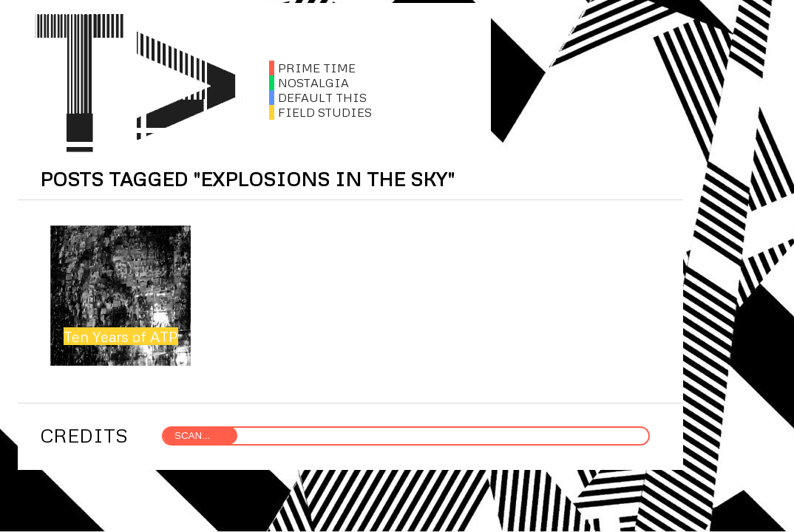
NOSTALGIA (309, 83)
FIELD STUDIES (320, 112)
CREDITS (84, 435)
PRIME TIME (312, 68)
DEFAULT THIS (318, 98)
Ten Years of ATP (121, 336)
